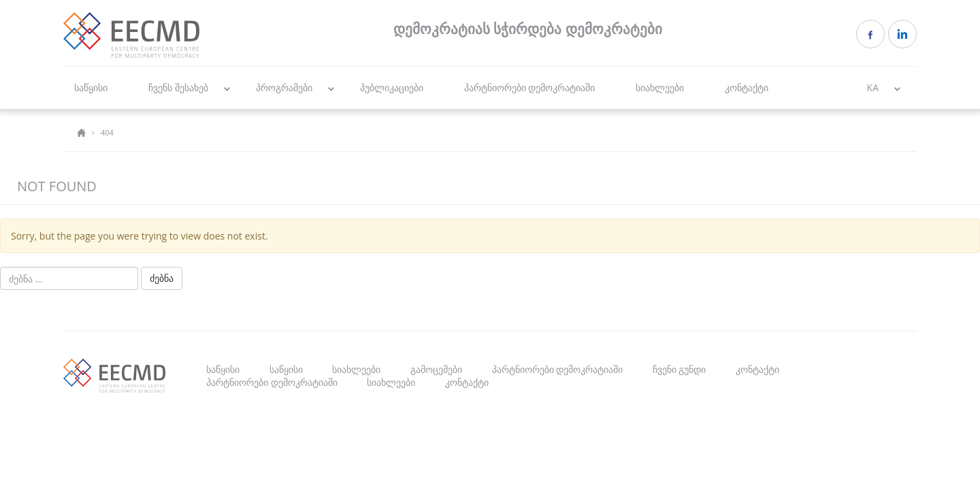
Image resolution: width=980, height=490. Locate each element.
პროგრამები (284, 87)
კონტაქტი (747, 87)
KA (873, 87)
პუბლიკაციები (392, 87)
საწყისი (91, 87)
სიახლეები (660, 87)
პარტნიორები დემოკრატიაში (530, 87)
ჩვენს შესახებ (178, 87)
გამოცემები (436, 369)
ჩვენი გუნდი (680, 369)
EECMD (131, 35)
